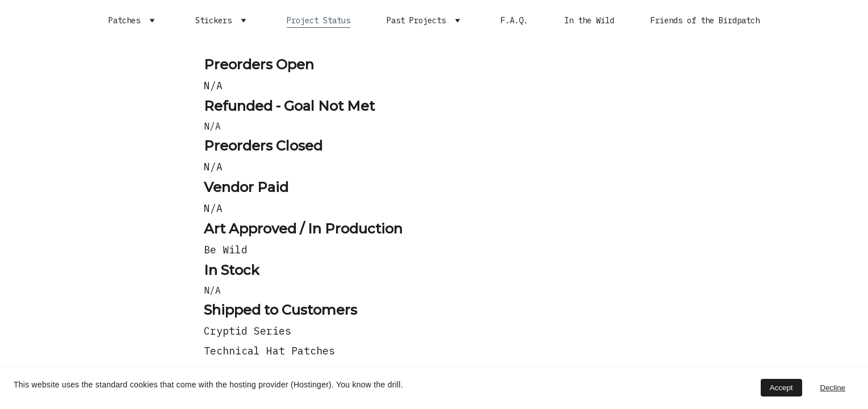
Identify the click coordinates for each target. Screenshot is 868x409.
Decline (833, 388)
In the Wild (589, 20)
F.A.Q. (514, 20)
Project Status (318, 20)
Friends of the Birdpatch (705, 20)
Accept (781, 388)
